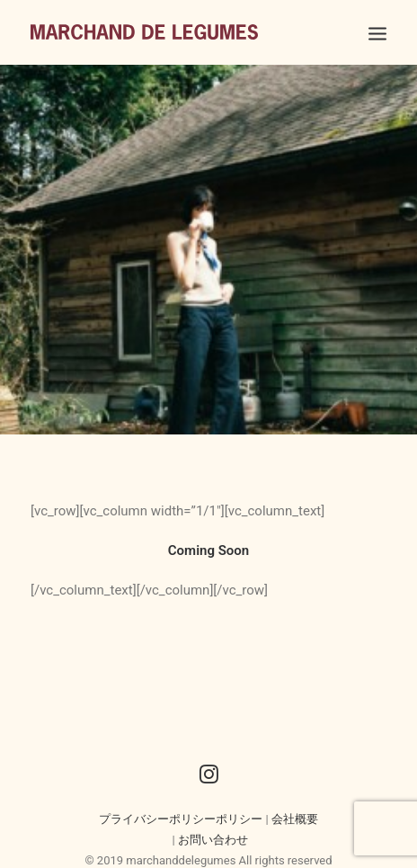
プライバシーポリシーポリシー (181, 816)
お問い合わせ (213, 837)
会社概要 (295, 816)
